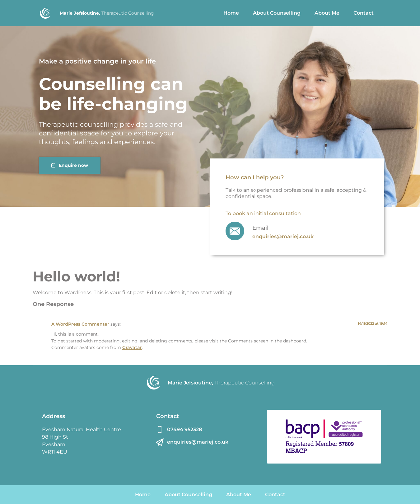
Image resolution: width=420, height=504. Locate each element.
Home (231, 13)
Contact (364, 13)
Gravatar (132, 347)
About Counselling (277, 13)
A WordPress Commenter (80, 324)
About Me (327, 13)
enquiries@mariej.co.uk (283, 236)
